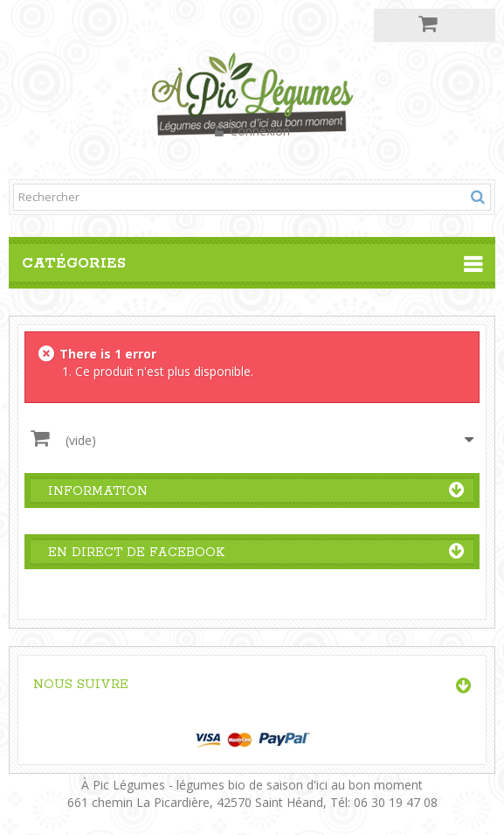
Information (98, 491)
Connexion (258, 131)
